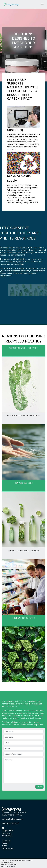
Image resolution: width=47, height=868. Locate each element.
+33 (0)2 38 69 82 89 (10, 823)
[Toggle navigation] (42, 4)
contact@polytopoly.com (12, 819)
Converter (6, 840)
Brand (4, 846)
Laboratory (7, 833)
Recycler (5, 843)
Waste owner (7, 848)
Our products (7, 830)
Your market (7, 836)
